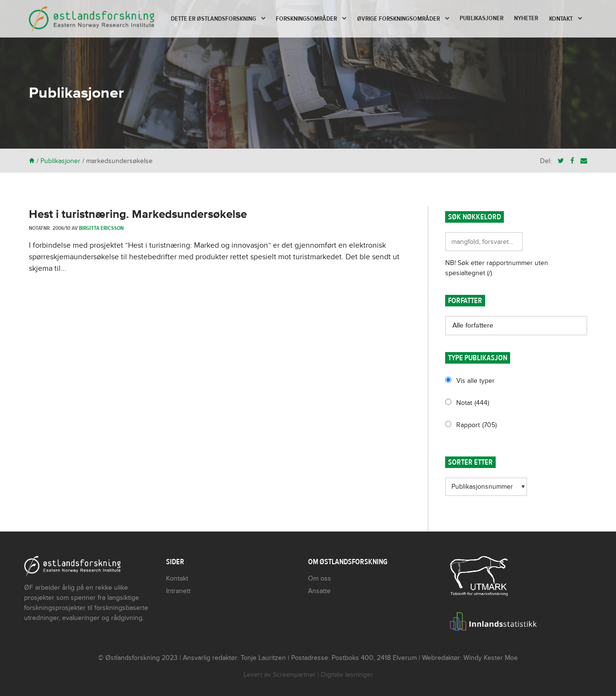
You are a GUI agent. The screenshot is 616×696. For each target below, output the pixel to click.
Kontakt (561, 19)
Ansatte (319, 591)
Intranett (178, 591)
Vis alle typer (475, 381)
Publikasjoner (481, 18)
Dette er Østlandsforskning (213, 19)
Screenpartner (294, 675)
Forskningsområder (306, 19)
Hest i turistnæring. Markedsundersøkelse (138, 214)
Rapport (476, 425)
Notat (473, 403)
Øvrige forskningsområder (398, 19)
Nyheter (526, 18)
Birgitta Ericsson (101, 228)
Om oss (320, 578)
